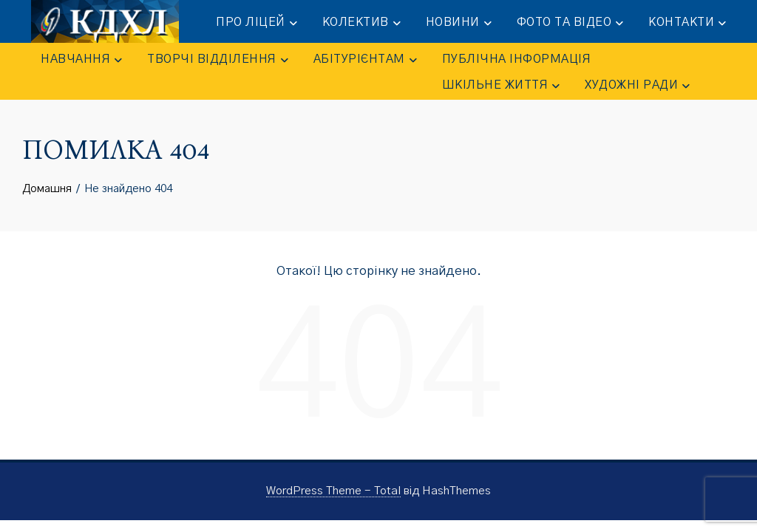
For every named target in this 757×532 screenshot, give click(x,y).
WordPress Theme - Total (333, 491)
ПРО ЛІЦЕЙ (257, 23)
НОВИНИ (459, 23)
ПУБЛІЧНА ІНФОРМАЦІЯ (517, 59)
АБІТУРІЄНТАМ (365, 60)
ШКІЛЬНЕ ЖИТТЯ (501, 86)
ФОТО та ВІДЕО (570, 23)
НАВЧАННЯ (81, 60)
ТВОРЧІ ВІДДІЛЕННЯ (218, 60)
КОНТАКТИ (687, 23)
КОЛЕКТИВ (361, 23)
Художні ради (637, 86)
